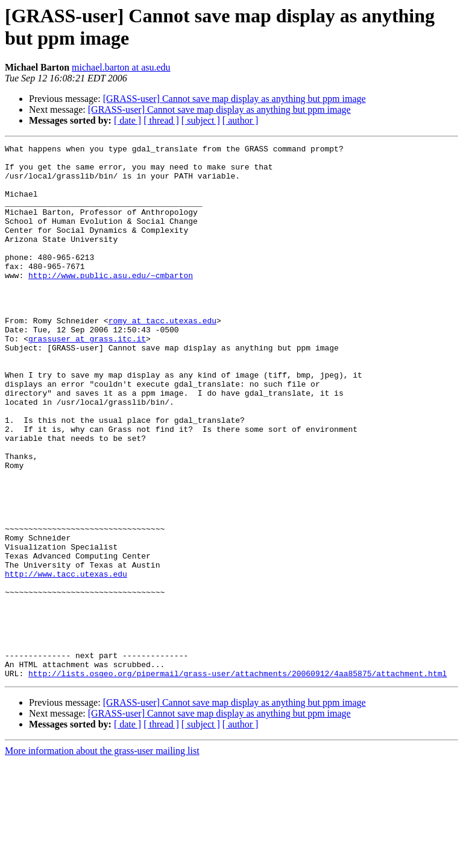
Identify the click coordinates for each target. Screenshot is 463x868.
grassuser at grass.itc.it (87, 378)
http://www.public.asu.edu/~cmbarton (111, 302)
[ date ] (128, 120)
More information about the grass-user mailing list (102, 857)
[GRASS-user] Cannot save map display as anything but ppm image (235, 99)
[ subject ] (201, 120)
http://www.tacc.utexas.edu (66, 661)
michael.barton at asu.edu (121, 67)
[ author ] (241, 120)
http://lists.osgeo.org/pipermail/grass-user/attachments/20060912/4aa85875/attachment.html (238, 780)
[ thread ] (161, 120)
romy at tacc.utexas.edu (162, 356)
